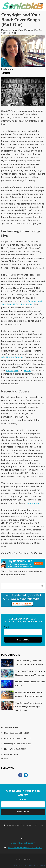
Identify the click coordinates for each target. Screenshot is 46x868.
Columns (23, 571)
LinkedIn (16, 69)
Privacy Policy (20, 865)
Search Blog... (42, 586)
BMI (16, 371)
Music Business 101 (17, 733)
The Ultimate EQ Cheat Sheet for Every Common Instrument (29, 663)
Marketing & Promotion (17, 744)
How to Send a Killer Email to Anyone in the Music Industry (29, 694)
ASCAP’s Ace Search (11, 357)
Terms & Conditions (36, 865)
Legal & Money (35, 571)
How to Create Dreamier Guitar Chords (30, 684)
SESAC (27, 371)
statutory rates (33, 503)
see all (5, 759)
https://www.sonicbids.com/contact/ (25, 848)
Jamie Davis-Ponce (21, 30)
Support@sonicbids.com (23, 843)
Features (13, 571)
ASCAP (10, 371)
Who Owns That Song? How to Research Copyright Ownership (30, 673)
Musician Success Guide (18, 738)
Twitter (20, 69)
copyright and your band (13, 575)
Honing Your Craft (15, 749)
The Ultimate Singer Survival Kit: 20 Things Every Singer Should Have (29, 707)
